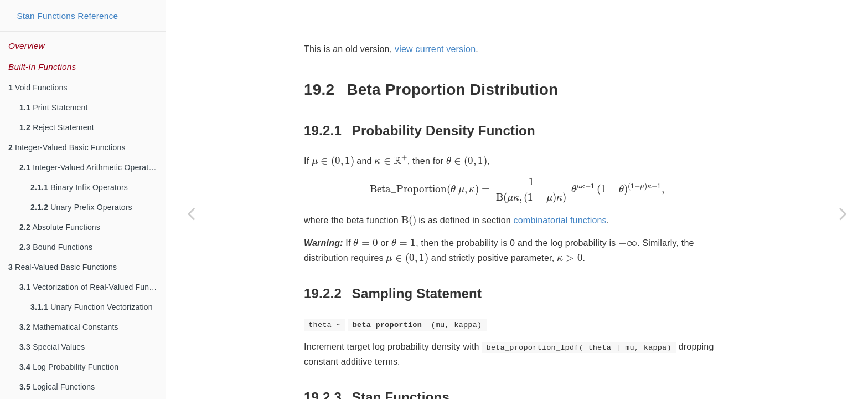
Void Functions (38, 88)
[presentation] (333, 161)
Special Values (52, 347)
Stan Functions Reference (67, 16)
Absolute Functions (60, 227)
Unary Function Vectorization (92, 307)
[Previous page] (191, 213)
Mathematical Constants (69, 327)
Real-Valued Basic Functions (63, 267)
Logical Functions (57, 387)
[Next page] (843, 213)
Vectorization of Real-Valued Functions (92, 287)
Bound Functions (56, 247)
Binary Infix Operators (79, 187)
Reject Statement (57, 127)
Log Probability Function (69, 367)
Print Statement (54, 108)
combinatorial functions (560, 220)
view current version (435, 49)
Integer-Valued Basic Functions (67, 147)
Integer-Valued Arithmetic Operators (89, 167)
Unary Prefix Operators (81, 207)
